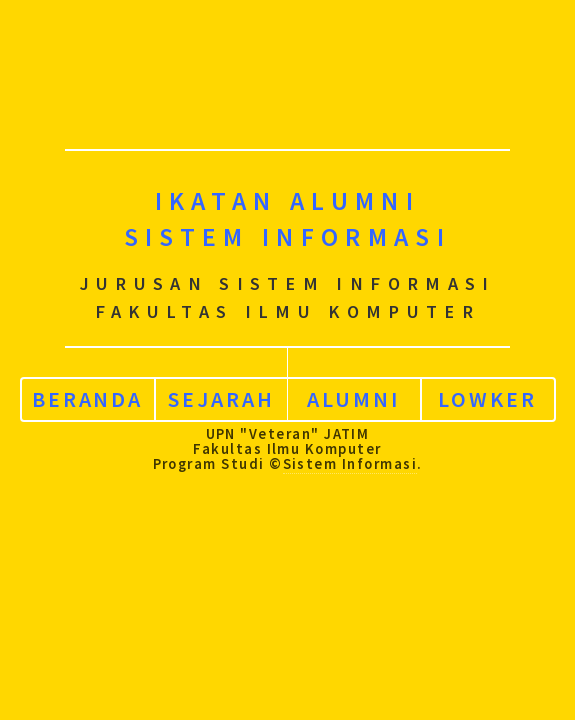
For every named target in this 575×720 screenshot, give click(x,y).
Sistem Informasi (350, 460)
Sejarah (221, 396)
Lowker (487, 396)
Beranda (88, 396)
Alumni (353, 396)
